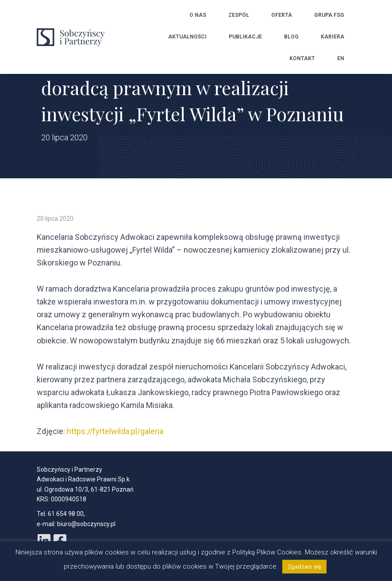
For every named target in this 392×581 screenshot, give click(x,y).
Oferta (282, 15)
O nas (198, 15)
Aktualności (187, 37)
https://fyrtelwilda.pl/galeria (115, 431)
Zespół (239, 15)
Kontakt (302, 58)
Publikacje (245, 37)
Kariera (332, 37)
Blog (291, 37)
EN (341, 58)
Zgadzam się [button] (304, 567)
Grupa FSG (329, 15)
